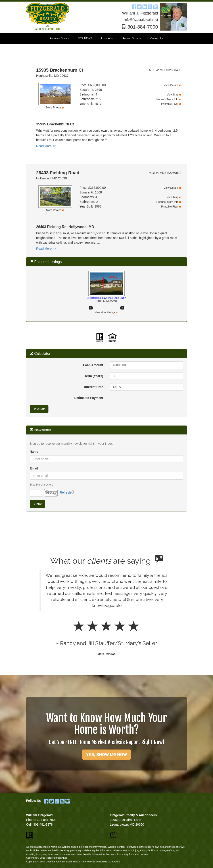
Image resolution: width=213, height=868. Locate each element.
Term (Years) (94, 376)
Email (34, 468)
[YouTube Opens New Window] (150, 6)
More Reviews (106, 654)
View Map (173, 95)
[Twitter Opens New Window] (139, 6)
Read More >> (46, 146)
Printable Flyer (170, 104)
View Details (171, 85)
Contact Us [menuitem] (157, 38)
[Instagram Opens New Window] (155, 6)
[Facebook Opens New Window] (134, 6)
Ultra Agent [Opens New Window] (114, 862)
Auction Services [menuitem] (132, 38)
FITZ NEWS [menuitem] (85, 38)
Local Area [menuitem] (107, 38)
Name (34, 452)
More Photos (54, 108)
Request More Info (167, 99)
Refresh (65, 492)
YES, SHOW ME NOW (106, 755)
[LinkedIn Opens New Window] (145, 6)
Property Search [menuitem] (59, 38)
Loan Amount (93, 365)
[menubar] (106, 39)
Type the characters (41, 485)
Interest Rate (94, 387)
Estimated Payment (89, 398)
